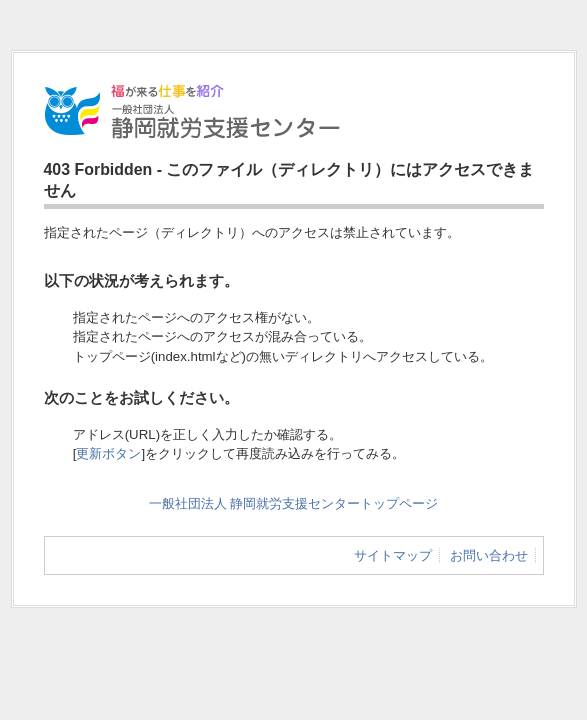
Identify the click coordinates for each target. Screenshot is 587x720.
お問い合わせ (489, 555)
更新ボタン (108, 453)
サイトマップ (393, 555)
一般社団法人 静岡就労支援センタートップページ (294, 503)
